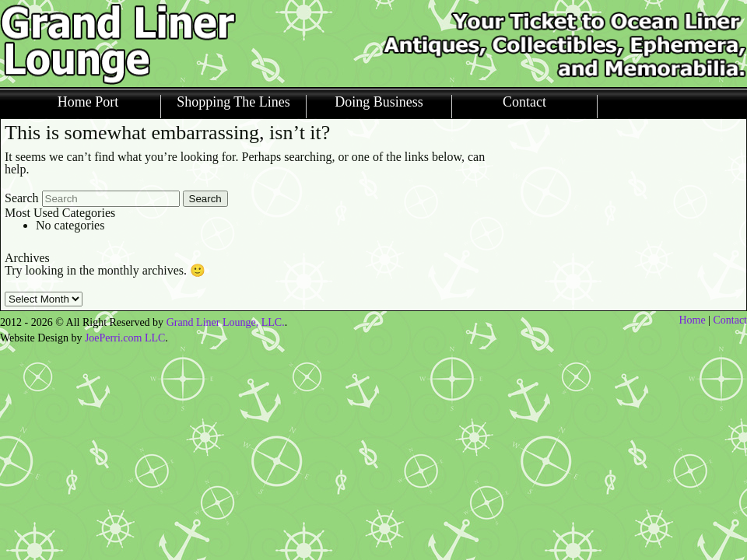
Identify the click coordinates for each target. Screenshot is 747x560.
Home (692, 320)
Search (22, 198)
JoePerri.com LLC (125, 338)
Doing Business (379, 102)
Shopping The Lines (233, 102)
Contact (524, 102)
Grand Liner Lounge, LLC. (226, 322)
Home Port (88, 102)
